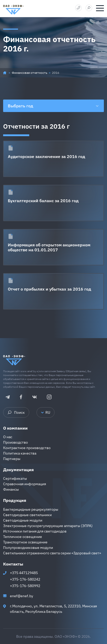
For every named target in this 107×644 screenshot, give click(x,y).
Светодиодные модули (23, 520)
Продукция (15, 500)
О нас (8, 437)
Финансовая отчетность (29, 73)
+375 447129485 (24, 573)
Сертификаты (15, 478)
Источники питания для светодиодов (35, 531)
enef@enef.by (22, 596)
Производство (16, 442)
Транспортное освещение (25, 542)
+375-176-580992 (25, 586)
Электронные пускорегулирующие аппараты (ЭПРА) (48, 526)
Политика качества (20, 453)
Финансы (11, 489)
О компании (15, 428)
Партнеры (12, 459)
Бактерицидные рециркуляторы (31, 509)
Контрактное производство (27, 448)
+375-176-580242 (25, 579)
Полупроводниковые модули (28, 548)
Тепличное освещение (23, 537)
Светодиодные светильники (27, 515)
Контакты (13, 564)
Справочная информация (25, 484)
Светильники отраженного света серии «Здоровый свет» (52, 553)
